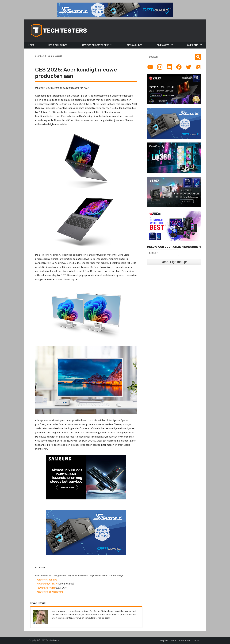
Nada (173, 640)
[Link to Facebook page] (179, 67)
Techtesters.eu (53, 640)
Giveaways (163, 45)
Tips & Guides (134, 45)
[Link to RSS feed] (198, 67)
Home (31, 45)
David (43, 56)
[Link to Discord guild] (169, 67)
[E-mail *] (163, 253)
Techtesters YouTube (47, 580)
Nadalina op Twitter (47, 584)
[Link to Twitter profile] (188, 67)
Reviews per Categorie (95, 45)
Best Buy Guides (58, 45)
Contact (197, 640)
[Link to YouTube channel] (150, 67)
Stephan (164, 640)
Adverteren (184, 640)
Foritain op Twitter (46, 588)
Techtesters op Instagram (50, 592)
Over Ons (193, 45)
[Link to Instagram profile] (160, 67)
